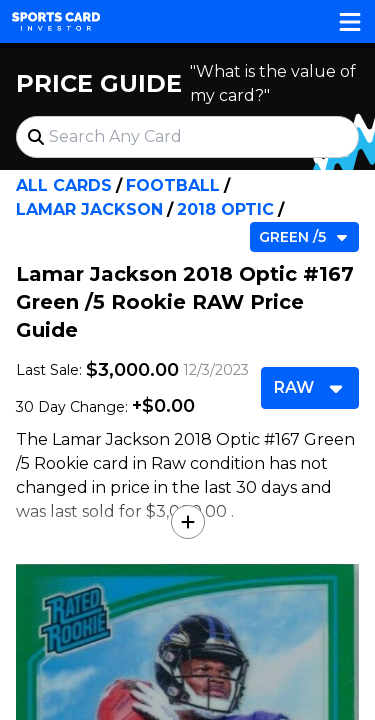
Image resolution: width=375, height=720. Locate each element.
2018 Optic (225, 209)
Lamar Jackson (89, 209)
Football (173, 185)
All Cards (64, 185)
